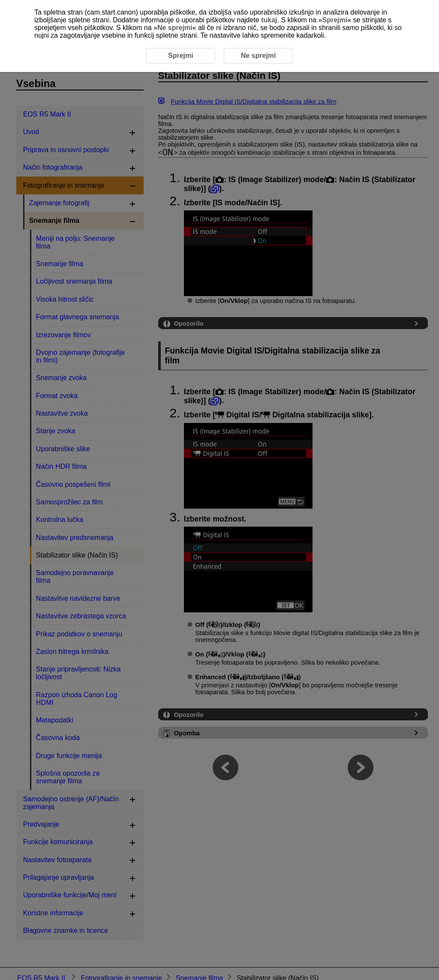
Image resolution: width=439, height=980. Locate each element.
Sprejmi (335, 20)
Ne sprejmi (175, 28)
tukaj (269, 20)
